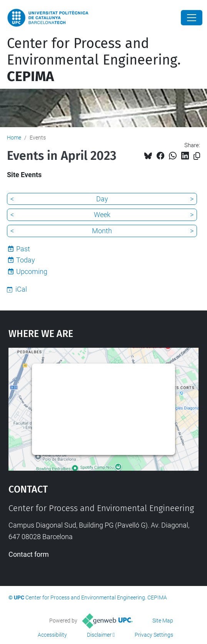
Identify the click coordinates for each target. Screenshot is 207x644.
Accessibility (52, 635)
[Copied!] (197, 156)
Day (102, 199)
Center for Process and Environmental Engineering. (94, 60)
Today (26, 260)
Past (23, 249)
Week (102, 215)
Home (14, 138)
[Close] (192, 18)
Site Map (163, 621)
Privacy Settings (154, 635)
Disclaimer (99, 635)
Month (102, 231)
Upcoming (32, 271)
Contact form (29, 554)
